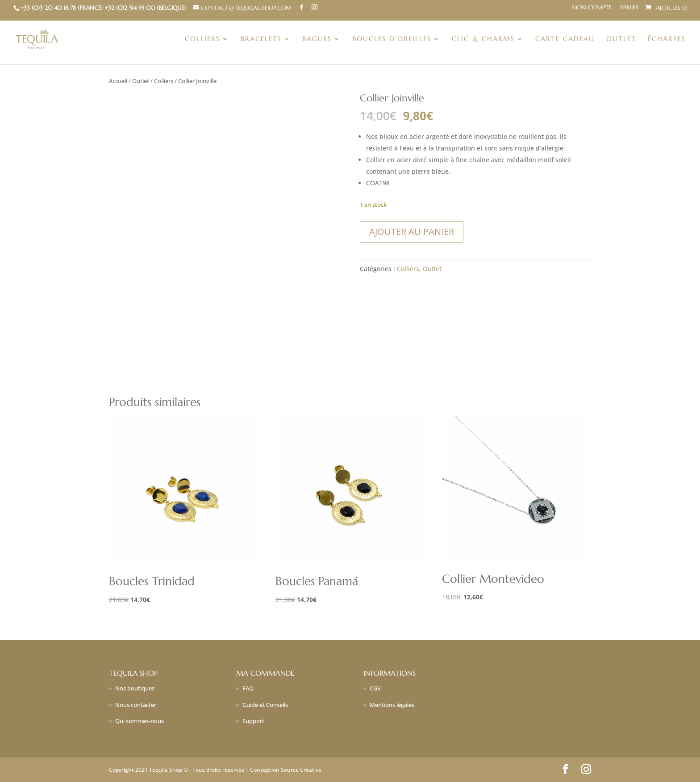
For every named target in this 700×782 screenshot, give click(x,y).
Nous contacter (136, 705)
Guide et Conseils (265, 705)
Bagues (317, 39)
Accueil (118, 81)
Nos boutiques (135, 688)
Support (253, 721)
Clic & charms (483, 39)
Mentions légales (392, 705)
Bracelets (261, 39)
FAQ (248, 688)
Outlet (621, 39)
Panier (629, 8)
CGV (375, 688)
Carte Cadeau (565, 39)
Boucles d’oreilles (392, 39)
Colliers (202, 39)
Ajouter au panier (412, 232)
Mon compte (592, 8)
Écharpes (667, 39)
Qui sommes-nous (140, 721)
